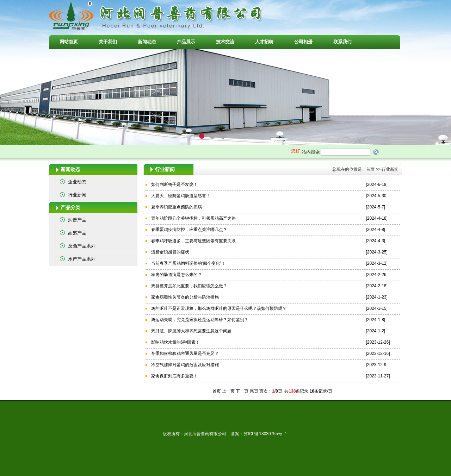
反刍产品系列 (82, 246)
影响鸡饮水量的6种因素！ (176, 342)
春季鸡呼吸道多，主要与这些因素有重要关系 (193, 241)
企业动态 (77, 182)
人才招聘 (264, 42)
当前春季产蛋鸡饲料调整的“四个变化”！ (189, 263)
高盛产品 (77, 233)
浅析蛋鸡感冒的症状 (170, 252)
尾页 (254, 391)
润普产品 (77, 220)
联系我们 (342, 42)
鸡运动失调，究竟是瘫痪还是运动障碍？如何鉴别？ (200, 320)
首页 (370, 169)
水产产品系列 (82, 259)
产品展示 (186, 42)
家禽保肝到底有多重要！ (174, 376)
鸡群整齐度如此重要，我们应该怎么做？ (189, 286)
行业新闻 (77, 195)
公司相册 (303, 42)
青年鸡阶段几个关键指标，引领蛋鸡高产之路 (193, 218)
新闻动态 (147, 42)
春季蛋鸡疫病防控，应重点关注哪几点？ (189, 230)
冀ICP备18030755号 (263, 434)
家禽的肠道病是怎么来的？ (177, 275)
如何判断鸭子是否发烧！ (174, 184)
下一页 (242, 391)
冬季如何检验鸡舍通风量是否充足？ (185, 353)
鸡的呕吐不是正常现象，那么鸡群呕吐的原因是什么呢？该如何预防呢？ (219, 308)
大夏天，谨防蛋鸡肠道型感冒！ (181, 196)
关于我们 (108, 42)
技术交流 (225, 42)
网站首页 (69, 42)
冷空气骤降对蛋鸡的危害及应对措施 (185, 365)
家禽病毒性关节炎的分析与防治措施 (185, 297)
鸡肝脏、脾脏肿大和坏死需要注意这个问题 (191, 331)
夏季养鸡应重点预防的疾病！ (179, 207)
